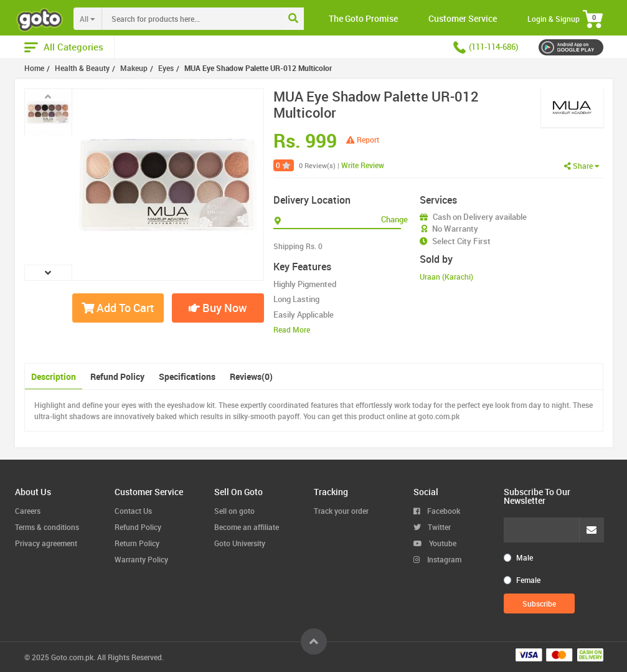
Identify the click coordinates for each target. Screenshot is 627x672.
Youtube (435, 543)
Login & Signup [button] (554, 19)
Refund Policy (117, 376)
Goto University (240, 543)
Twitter (432, 527)
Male (525, 557)
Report (363, 140)
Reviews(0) (251, 376)
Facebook (437, 511)
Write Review (363, 165)
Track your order (341, 511)
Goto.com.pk (72, 657)
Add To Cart (118, 308)
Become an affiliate (247, 527)
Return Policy (137, 543)
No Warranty (455, 229)
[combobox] (217, 19)
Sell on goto (234, 511)
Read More (292, 329)
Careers (28, 511)
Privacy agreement (46, 543)
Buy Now (218, 308)
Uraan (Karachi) (446, 277)
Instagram (437, 559)
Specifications (187, 376)
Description (54, 376)
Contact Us (133, 511)
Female (528, 580)
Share (582, 166)
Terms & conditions (47, 527)
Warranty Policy (141, 559)
